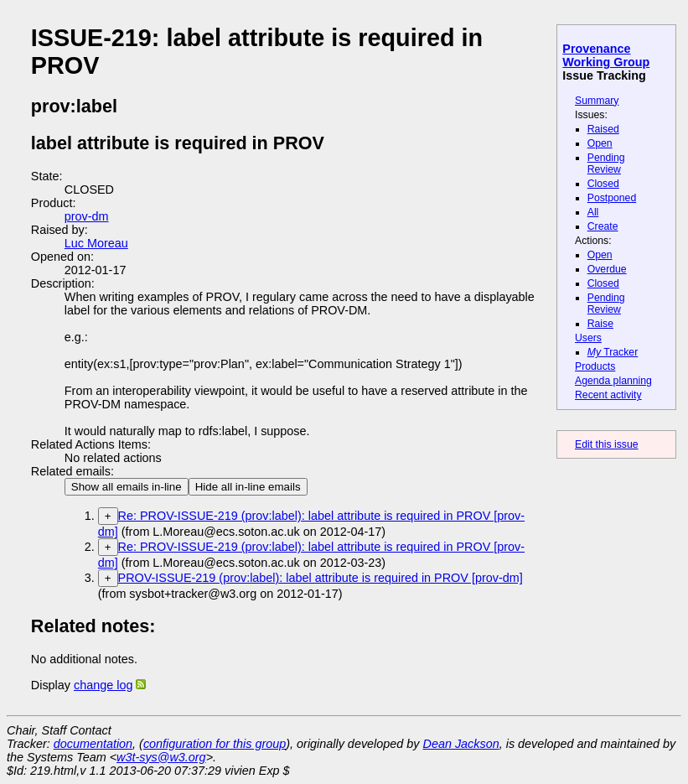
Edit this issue (606, 444)
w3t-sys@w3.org (161, 757)
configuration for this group (215, 744)
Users (588, 338)
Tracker (613, 352)
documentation (93, 744)
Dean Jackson (461, 744)
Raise (600, 324)
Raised (603, 129)
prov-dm (87, 216)
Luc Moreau (96, 243)
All (593, 212)
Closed (603, 184)
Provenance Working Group (606, 55)
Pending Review (606, 164)
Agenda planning (613, 381)
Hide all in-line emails (248, 487)
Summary (597, 101)
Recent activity (608, 395)
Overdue (607, 269)
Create (603, 226)
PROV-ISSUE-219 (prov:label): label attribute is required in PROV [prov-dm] (321, 578)
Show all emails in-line (127, 487)
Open (600, 143)
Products (595, 366)
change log (103, 685)
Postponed (612, 198)
